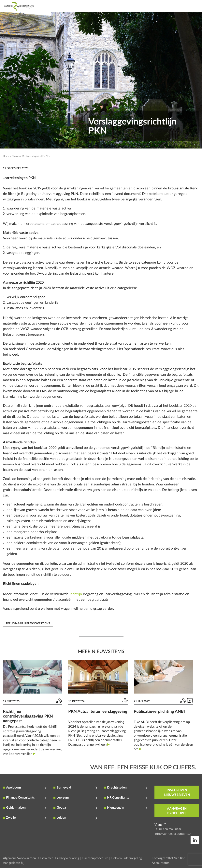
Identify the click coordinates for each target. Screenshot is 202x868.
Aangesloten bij (14, 863)
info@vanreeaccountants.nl (173, 834)
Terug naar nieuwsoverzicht (28, 624)
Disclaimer (46, 858)
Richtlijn (76, 594)
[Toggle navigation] (195, 6)
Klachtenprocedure (95, 858)
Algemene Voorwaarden (19, 858)
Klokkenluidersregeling (126, 858)
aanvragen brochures (177, 811)
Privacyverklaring (67, 858)
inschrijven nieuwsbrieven (177, 792)
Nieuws (16, 156)
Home (6, 156)
